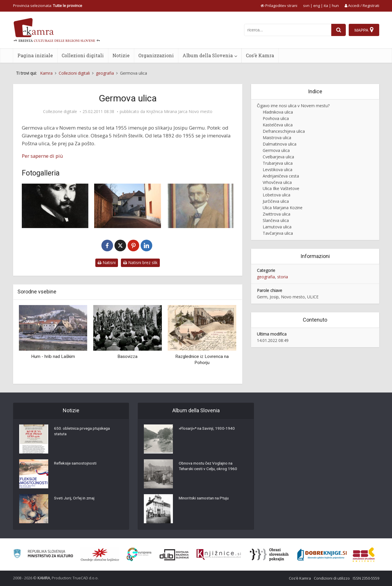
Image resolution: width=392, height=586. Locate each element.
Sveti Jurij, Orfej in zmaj (76, 499)
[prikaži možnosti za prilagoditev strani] (279, 6)
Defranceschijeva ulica (284, 131)
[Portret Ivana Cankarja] (200, 206)
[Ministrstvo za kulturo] (43, 554)
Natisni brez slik (140, 262)
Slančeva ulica (276, 220)
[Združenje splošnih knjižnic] (364, 555)
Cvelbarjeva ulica (278, 157)
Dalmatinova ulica (280, 144)
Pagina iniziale (35, 55)
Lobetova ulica (276, 195)
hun (335, 6)
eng (317, 6)
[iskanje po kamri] (288, 30)
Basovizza (127, 356)
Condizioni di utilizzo (332, 578)
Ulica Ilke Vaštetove (281, 188)
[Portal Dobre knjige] (322, 555)
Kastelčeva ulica (278, 125)
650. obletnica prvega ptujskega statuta (83, 432)
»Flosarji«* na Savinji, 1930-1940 (208, 429)
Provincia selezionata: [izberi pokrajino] (48, 6)
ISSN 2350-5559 (366, 578)
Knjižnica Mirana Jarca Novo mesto (179, 112)
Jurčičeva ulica (276, 201)
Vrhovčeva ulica (277, 182)
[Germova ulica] (128, 206)
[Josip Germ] (55, 206)
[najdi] (339, 30)
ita (326, 6)
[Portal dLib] (174, 555)
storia (283, 277)
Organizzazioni (156, 55)
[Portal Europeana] (139, 554)
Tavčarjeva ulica (278, 233)
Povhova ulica (276, 118)
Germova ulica (276, 150)
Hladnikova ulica (278, 112)
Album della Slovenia (208, 55)
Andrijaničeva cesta (281, 176)
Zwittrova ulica (276, 214)
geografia (266, 277)
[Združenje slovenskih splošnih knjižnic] (219, 555)
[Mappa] (364, 30)
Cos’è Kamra (260, 55)
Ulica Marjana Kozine (283, 208)
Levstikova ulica (278, 170)
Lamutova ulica (277, 227)
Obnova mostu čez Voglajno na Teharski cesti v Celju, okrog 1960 (209, 467)
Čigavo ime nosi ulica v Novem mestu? (293, 106)
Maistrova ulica (277, 138)
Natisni (107, 262)
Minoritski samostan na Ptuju (205, 499)
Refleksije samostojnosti (76, 464)
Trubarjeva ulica (278, 163)
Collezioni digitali (83, 55)
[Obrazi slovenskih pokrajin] (269, 555)
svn (306, 6)
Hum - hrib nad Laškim (53, 356)
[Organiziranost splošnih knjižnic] (100, 555)
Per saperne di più (42, 156)
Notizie (121, 55)
